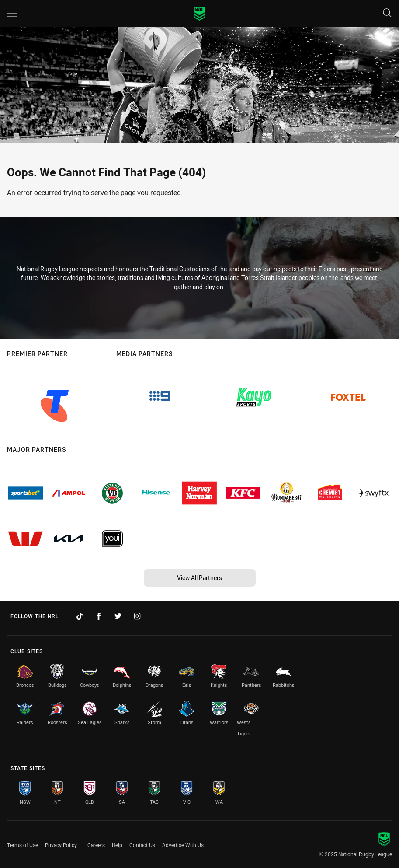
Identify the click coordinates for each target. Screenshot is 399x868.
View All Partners (199, 578)
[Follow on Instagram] (137, 616)
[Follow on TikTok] (80, 616)
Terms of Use (23, 845)
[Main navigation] (12, 14)
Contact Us (142, 845)
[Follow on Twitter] (118, 616)
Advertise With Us (183, 845)
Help (117, 845)
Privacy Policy (61, 845)
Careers (96, 845)
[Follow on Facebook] (99, 616)
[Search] (387, 13)
